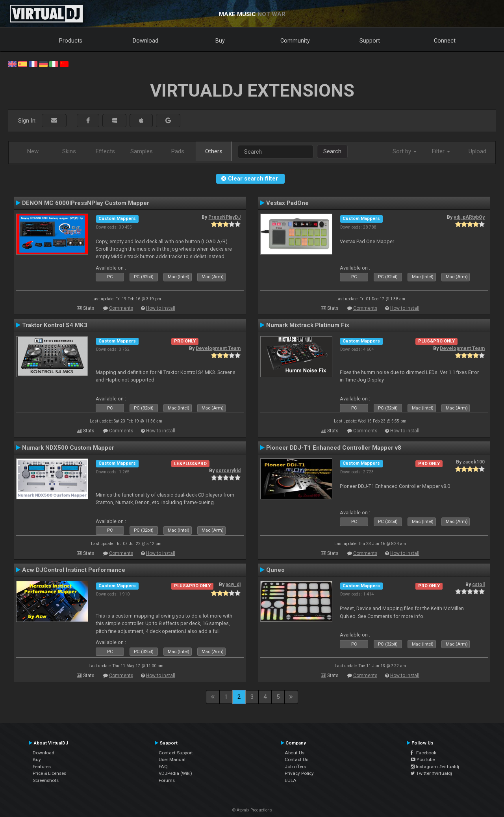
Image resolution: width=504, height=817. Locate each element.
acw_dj (233, 584)
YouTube (423, 759)
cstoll (478, 584)
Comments (121, 308)
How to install (161, 308)
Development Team (218, 348)
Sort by (405, 151)
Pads (178, 151)
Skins (69, 151)
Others (214, 151)
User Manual (172, 759)
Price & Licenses (49, 773)
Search (332, 151)
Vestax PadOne (287, 203)
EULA (291, 780)
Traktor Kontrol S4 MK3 (55, 325)
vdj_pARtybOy (469, 217)
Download (145, 41)
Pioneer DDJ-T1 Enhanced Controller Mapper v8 (334, 448)
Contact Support (176, 753)
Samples (142, 151)
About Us (295, 753)
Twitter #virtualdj (431, 773)
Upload (477, 151)
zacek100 (474, 462)
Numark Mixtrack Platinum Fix (308, 325)
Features (42, 767)
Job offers (295, 767)
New (33, 151)
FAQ (163, 767)
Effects (105, 151)
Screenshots (46, 780)
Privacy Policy (299, 773)
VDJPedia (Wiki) (175, 773)
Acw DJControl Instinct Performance (74, 570)
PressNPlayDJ (224, 217)
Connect (445, 41)
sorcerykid (228, 471)
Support (370, 41)
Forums (167, 780)
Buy (220, 41)
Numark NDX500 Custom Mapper (68, 448)
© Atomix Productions (252, 810)
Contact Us (296, 759)
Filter (441, 151)
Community (295, 41)
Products (71, 41)
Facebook (423, 753)
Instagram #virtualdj (435, 767)
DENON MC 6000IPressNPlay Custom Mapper (86, 203)
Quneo (275, 570)
